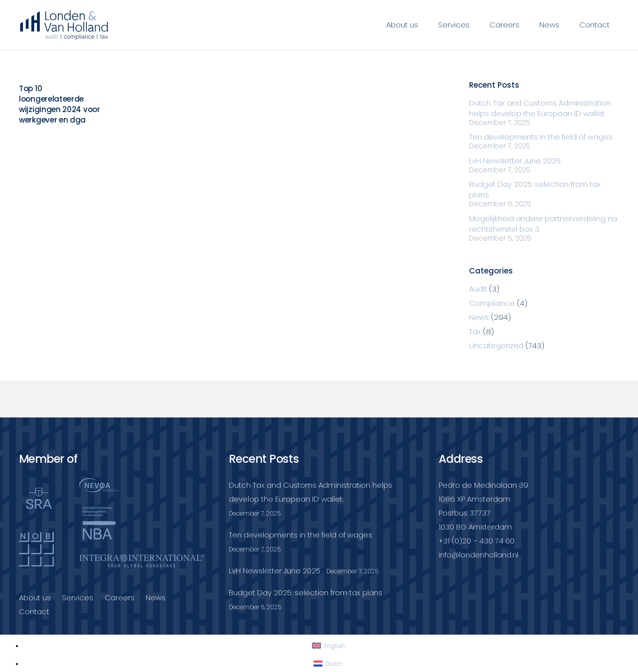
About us (35, 598)
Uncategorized (496, 345)
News (479, 317)
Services (78, 598)
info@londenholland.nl (478, 555)
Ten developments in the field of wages (541, 137)
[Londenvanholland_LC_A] (65, 25)
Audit (478, 289)
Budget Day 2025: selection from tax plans (306, 593)
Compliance (492, 303)
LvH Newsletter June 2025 (515, 161)
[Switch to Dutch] (328, 664)
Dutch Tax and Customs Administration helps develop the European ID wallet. (540, 108)
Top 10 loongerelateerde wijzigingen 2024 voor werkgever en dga (60, 104)
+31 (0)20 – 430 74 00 (477, 541)
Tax (475, 332)
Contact (34, 611)
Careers (120, 598)
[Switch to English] (328, 646)
